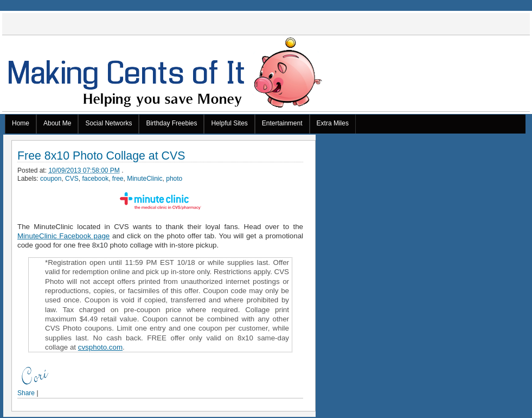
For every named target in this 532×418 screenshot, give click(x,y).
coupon (51, 179)
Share (26, 393)
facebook (95, 179)
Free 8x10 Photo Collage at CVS (101, 156)
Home (21, 123)
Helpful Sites (229, 123)
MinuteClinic (145, 179)
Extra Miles (333, 123)
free (118, 179)
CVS (72, 179)
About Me (57, 123)
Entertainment (282, 123)
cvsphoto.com (100, 347)
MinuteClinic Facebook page (63, 236)
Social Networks (108, 123)
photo (174, 179)
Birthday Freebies (171, 123)
